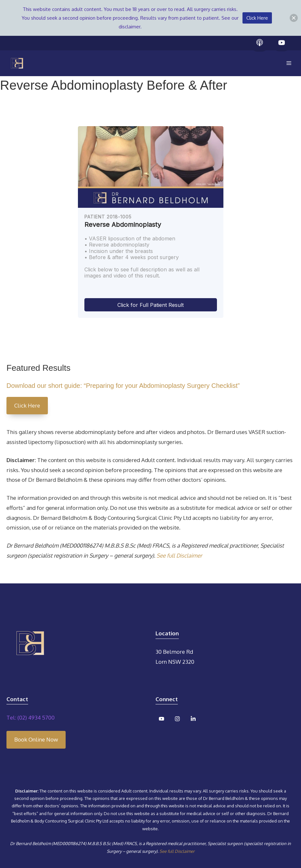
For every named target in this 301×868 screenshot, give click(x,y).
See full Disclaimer (179, 555)
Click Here (27, 405)
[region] (150, 222)
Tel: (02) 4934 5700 (31, 717)
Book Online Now (36, 739)
